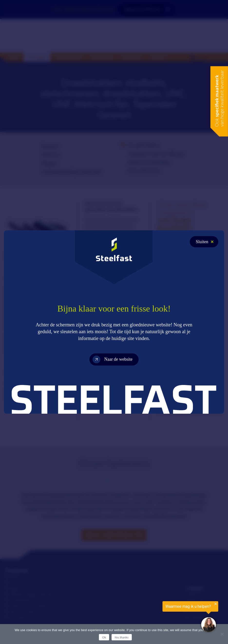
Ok (104, 637)
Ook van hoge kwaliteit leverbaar (219, 98)
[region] (168, 618)
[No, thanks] (222, 634)
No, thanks (122, 637)
